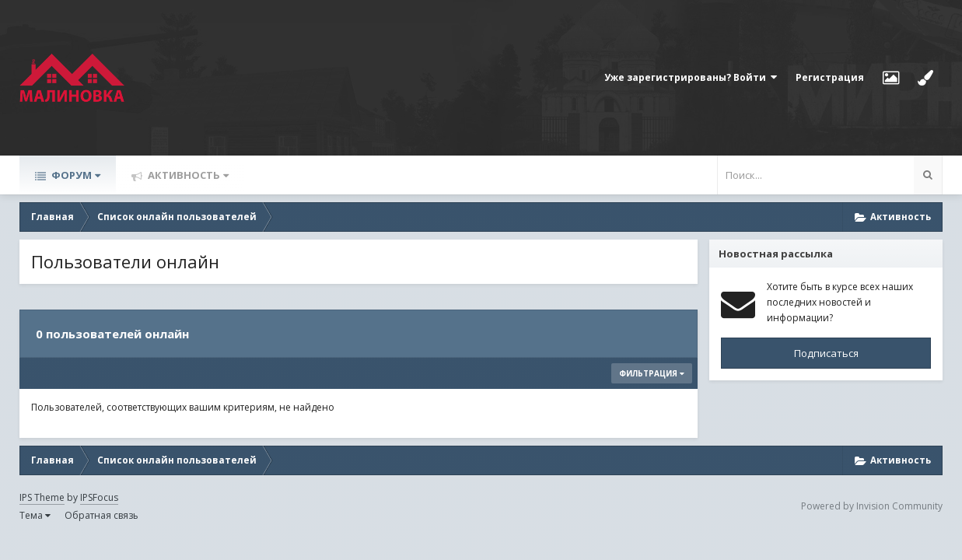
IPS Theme (42, 497)
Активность (187, 175)
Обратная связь (101, 515)
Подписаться (826, 353)
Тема (35, 515)
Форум (75, 175)
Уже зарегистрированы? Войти (691, 77)
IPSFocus (99, 497)
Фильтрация (652, 373)
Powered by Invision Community (872, 506)
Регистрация (830, 77)
